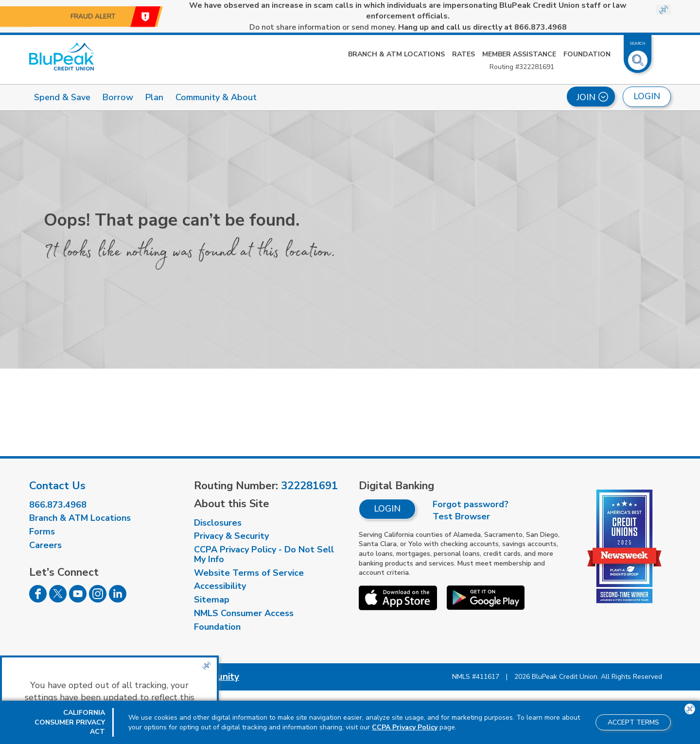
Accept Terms (633, 722)
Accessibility (220, 586)
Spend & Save (62, 97)
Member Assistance (519, 54)
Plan (154, 97)
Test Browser (461, 516)
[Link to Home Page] (61, 56)
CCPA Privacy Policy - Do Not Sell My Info (264, 554)
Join (592, 97)
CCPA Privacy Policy (405, 727)
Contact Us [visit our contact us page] (57, 486)
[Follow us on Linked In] (118, 600)
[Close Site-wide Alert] (664, 10)
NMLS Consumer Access (244, 613)
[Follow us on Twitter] (58, 600)
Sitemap (212, 600)
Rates (464, 54)
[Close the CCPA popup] (207, 666)
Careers (45, 545)
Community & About (216, 97)
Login (387, 509)
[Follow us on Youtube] (78, 600)
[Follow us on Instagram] (98, 600)
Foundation (587, 54)
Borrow (118, 97)
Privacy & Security (231, 536)
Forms (42, 531)
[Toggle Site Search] (638, 56)
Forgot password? (471, 504)
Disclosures (218, 523)
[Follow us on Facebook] (38, 600)
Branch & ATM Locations (396, 54)
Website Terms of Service (249, 573)
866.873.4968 (58, 505)
